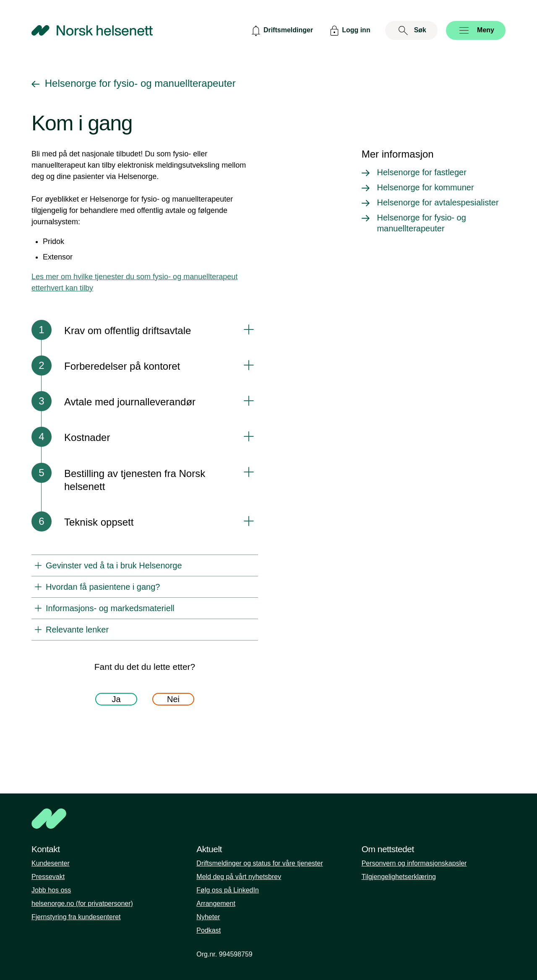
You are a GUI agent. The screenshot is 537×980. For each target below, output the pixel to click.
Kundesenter (51, 863)
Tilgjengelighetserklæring (399, 877)
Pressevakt (48, 877)
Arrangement (216, 904)
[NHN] (268, 819)
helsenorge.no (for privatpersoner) (82, 904)
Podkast (209, 930)
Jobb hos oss (51, 890)
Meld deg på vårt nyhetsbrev (239, 877)
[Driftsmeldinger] (281, 30)
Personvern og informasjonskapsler (414, 863)
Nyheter (208, 917)
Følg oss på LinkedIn (228, 890)
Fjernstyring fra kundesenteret (76, 917)
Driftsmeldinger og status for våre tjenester (259, 863)
